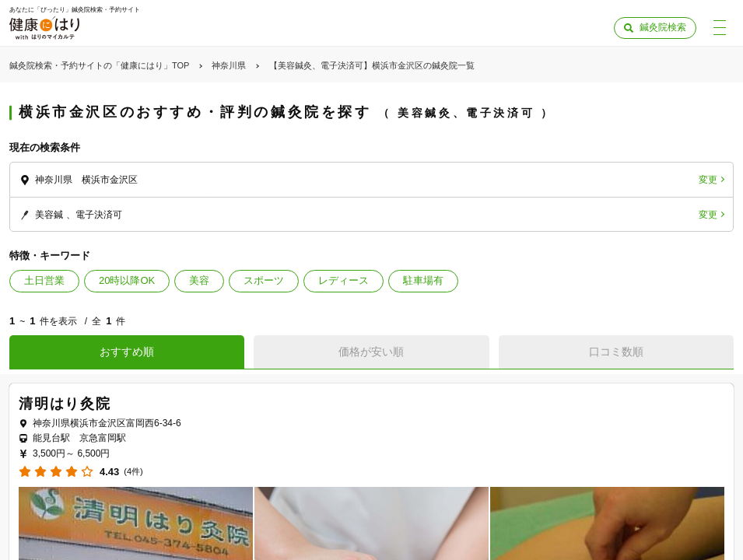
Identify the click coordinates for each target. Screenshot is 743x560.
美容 (199, 280)
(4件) (133, 472)
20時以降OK (127, 280)
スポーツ (264, 280)
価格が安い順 (371, 352)
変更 (708, 180)
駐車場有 (423, 280)
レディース (343, 280)
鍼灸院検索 (663, 27)
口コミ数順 (616, 352)
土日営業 (44, 280)
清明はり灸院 (65, 404)
